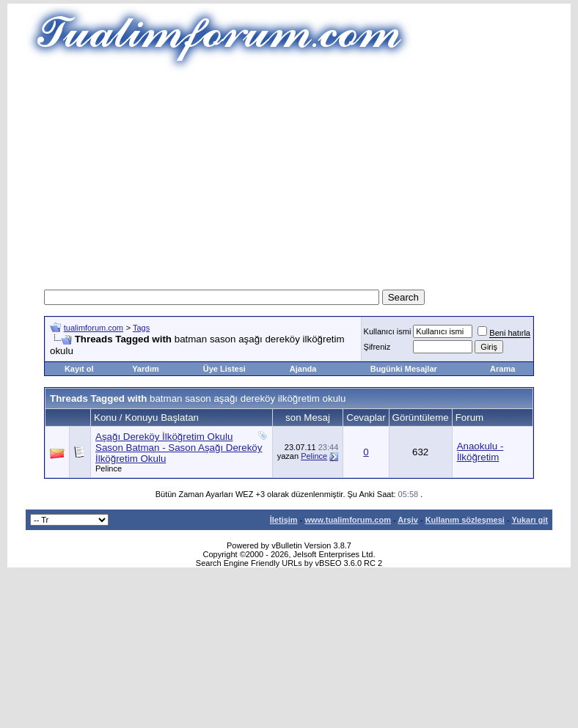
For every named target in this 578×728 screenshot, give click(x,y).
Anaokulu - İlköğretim (480, 452)
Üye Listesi (224, 369)
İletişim (284, 520)
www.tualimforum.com (348, 520)
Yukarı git (530, 520)
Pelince (109, 468)
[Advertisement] (289, 176)
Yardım (146, 369)
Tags (141, 328)
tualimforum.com (94, 328)
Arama (502, 369)
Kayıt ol (79, 369)
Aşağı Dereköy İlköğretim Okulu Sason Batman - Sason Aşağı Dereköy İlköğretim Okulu (179, 448)
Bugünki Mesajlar (404, 369)
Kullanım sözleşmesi (465, 520)
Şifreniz (377, 347)
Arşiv (408, 520)
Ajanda (303, 369)
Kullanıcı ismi (388, 331)
